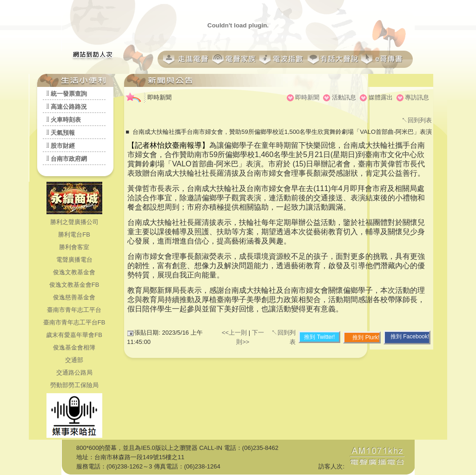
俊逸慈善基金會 (74, 297)
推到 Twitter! (319, 337)
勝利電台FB (74, 234)
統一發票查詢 (69, 94)
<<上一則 (235, 333)
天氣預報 (63, 133)
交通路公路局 (74, 373)
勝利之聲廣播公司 (74, 222)
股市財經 (63, 146)
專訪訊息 (417, 97)
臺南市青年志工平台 (74, 310)
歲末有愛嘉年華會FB (74, 335)
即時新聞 (307, 97)
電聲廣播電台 (74, 260)
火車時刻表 (66, 120)
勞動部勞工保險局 (74, 385)
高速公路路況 (69, 107)
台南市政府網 (69, 159)
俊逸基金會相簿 (74, 347)
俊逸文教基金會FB (74, 285)
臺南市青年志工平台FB (74, 322)
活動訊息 (344, 97)
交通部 (74, 360)
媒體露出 (381, 97)
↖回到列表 (417, 120)
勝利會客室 (74, 247)
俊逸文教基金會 (74, 272)
